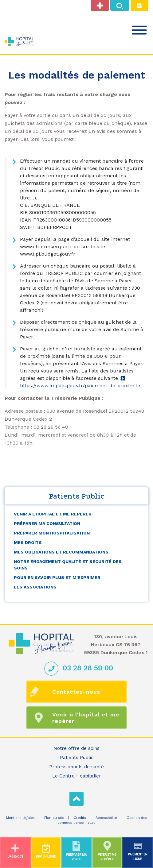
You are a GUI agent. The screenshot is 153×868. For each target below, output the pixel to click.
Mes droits (28, 542)
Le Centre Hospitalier (77, 776)
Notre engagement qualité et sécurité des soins (68, 565)
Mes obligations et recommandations (61, 552)
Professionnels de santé (76, 767)
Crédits (80, 818)
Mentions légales (20, 818)
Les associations (35, 587)
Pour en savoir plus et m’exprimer (57, 577)
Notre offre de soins (76, 748)
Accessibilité (106, 818)
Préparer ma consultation (47, 523)
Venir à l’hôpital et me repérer (53, 514)
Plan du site (54, 818)
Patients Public (77, 758)
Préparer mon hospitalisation (52, 533)
